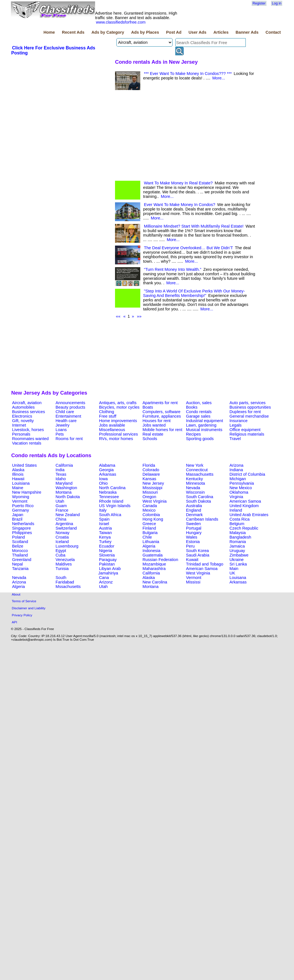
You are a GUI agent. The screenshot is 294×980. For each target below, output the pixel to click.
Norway (63, 533)
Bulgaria (150, 533)
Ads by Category (108, 32)
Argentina (64, 524)
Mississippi (152, 488)
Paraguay (108, 560)
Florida (149, 465)
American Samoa (245, 501)
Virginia (236, 497)
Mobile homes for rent (162, 430)
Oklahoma (239, 492)
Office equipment (245, 430)
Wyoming (21, 497)
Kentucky (194, 479)
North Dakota (68, 497)
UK (232, 573)
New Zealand (68, 515)
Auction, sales (199, 403)
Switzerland (66, 528)
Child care (65, 412)
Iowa (103, 479)
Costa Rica (240, 519)
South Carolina (200, 497)
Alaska (18, 470)
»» (139, 316)
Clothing (107, 412)
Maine (18, 488)
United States (24, 465)
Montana (64, 492)
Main (234, 569)
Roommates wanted (30, 439)
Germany (20, 510)
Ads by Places (145, 32)
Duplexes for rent (245, 412)
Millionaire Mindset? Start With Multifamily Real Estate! (194, 226)
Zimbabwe (239, 555)
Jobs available (112, 425)
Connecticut (197, 470)
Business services (28, 412)
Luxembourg (67, 546)
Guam (61, 506)
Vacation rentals (27, 443)
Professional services (118, 434)
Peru (190, 546)
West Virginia (155, 501)
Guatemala (153, 555)
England (194, 510)
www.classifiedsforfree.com (121, 22)
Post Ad (174, 32)
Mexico (149, 510)
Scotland (20, 542)
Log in (277, 3)
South (61, 578)
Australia (194, 506)
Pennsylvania (242, 483)
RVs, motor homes (116, 439)
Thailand (20, 555)
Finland (149, 528)
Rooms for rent (69, 439)
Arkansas (108, 474)
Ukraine (237, 560)
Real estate (153, 434)
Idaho (61, 479)
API (14, 622)
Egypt (61, 551)
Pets (60, 434)
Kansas (149, 479)
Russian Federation (160, 560)
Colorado (151, 470)
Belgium (237, 524)
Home (49, 32)
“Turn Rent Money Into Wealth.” (173, 269)
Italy (103, 510)
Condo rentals (199, 412)
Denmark (194, 515)
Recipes (193, 434)
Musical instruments (204, 430)
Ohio (103, 483)
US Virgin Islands (115, 506)
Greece (149, 524)
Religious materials (247, 434)
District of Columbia (247, 474)
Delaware (151, 474)
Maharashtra (154, 569)
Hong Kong (153, 519)
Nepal (17, 564)
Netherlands (23, 524)
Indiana (236, 470)
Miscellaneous (112, 430)
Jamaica (237, 546)
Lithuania (151, 542)
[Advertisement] (61, 224)
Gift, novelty (23, 421)
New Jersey (153, 483)
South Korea (197, 551)
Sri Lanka (238, 564)
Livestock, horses (28, 430)
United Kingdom (244, 506)
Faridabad (65, 582)
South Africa (110, 515)
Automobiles (23, 407)
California (64, 465)
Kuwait (192, 560)
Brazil (17, 519)
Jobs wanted (154, 425)
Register (259, 3)
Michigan (238, 479)
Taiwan (105, 533)
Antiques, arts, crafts (118, 403)
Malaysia (238, 533)
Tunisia (62, 569)
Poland (19, 537)
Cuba (60, 555)
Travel (235, 439)
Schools (150, 439)
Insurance (238, 421)
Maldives (64, 564)
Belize (18, 546)
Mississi (193, 582)
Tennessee (109, 497)
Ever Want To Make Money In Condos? (180, 205)
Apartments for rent (160, 403)
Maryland (64, 483)
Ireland (236, 510)
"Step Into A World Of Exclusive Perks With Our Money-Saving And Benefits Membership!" (194, 293)
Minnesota (196, 483)
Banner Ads (247, 32)
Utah (60, 501)
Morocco (20, 551)
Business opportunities (250, 407)
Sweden (193, 524)
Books (192, 407)
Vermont (20, 501)
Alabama (107, 465)
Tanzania (20, 569)
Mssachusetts (68, 587)
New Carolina (155, 582)
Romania (238, 542)
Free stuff (108, 416)
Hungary (194, 533)
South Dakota (198, 501)
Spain (104, 519)
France (62, 510)
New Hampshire (27, 492)
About (16, 594)
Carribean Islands (202, 519)
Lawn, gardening (201, 425)
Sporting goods (200, 439)
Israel (104, 524)
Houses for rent (157, 421)
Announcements (70, 403)
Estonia (193, 542)
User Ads (197, 32)
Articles (221, 32)
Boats (148, 407)
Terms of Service (24, 601)
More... (219, 78)
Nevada (193, 488)
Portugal (194, 528)
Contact (273, 32)
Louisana (238, 578)
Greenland (22, 560)
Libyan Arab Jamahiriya (109, 571)
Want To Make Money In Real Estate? (178, 183)
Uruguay (237, 551)
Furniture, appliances (162, 416)
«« (118, 316)
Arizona (236, 465)
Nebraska (108, 492)
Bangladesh (240, 537)
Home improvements (118, 421)
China (61, 519)
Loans (61, 430)
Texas (61, 474)
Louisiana (21, 483)
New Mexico (241, 488)
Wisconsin (195, 492)
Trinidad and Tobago (205, 564)
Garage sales (198, 416)
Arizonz (106, 582)
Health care (66, 421)
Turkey (105, 542)
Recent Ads (73, 32)
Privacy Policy (22, 615)
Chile (147, 537)
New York (195, 465)
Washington (66, 488)
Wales (192, 537)
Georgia (106, 470)
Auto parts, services (248, 403)
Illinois (18, 474)
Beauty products (70, 407)
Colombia (151, 515)
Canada (150, 506)
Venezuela (65, 560)
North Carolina (112, 488)
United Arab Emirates (249, 515)
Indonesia (151, 551)
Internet (19, 425)
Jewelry (63, 425)
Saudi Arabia (198, 555)
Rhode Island (111, 501)
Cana (104, 578)
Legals (236, 425)
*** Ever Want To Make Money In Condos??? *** (188, 74)
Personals (21, 434)
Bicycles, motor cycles (119, 407)
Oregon (149, 497)
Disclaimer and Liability (29, 608)
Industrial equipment (205, 421)
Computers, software (161, 412)
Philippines (22, 533)
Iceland (62, 542)
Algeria (149, 546)
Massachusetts (200, 474)
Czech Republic (244, 528)
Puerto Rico (23, 506)
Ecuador (107, 546)
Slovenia (107, 555)
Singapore (21, 528)
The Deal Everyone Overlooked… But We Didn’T (188, 248)
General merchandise (249, 416)
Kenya (105, 537)
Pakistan (107, 564)
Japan (18, 515)
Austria (105, 528)
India (60, 470)
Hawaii (18, 479)
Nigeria (105, 551)
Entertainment (68, 416)
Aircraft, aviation (27, 403)
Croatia (62, 537)
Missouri (150, 492)
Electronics (22, 416)
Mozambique (154, 564)
